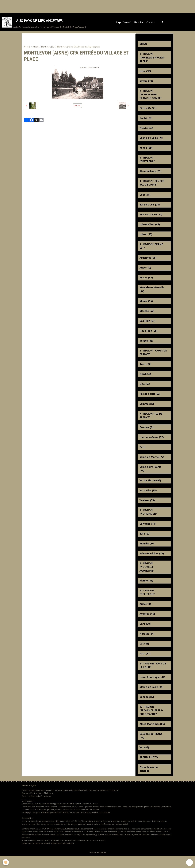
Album (36, 48)
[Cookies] (6, 862)
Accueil (27, 48)
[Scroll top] (189, 862)
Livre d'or (139, 23)
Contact (151, 23)
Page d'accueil (124, 23)
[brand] (44, 23)
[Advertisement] (50, 6)
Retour (77, 107)
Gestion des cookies (97, 864)
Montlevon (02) (48, 48)
